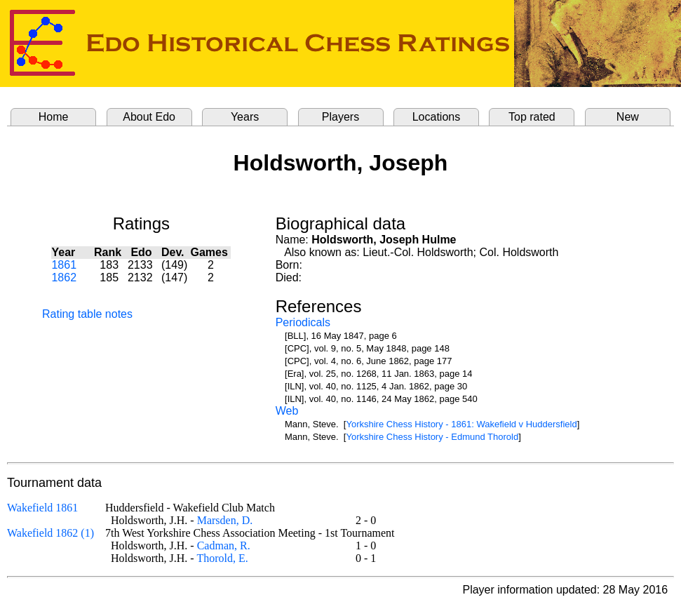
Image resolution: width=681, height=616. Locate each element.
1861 (64, 265)
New (628, 117)
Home (54, 117)
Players (340, 117)
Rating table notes (87, 314)
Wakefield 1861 (42, 508)
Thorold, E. (222, 558)
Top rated (532, 117)
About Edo (149, 117)
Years (245, 117)
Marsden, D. (225, 520)
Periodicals (303, 322)
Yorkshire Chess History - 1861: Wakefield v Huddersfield (461, 424)
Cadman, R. (224, 545)
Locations (437, 117)
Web (287, 411)
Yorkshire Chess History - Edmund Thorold (432, 437)
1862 (64, 277)
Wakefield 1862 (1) (50, 533)
